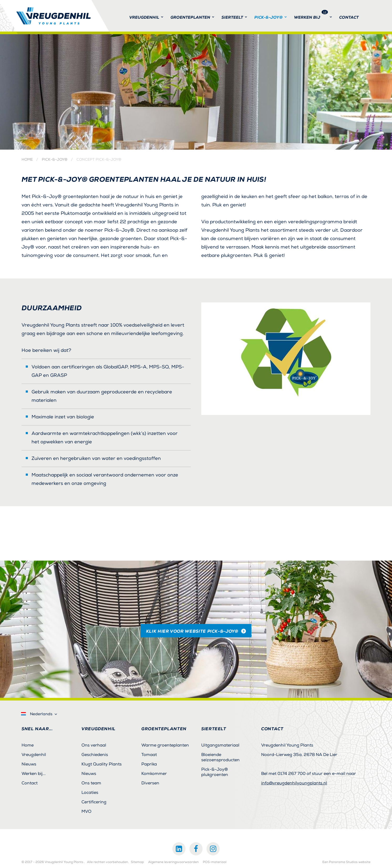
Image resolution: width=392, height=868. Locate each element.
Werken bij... (34, 774)
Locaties (90, 793)
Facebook (196, 849)
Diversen (150, 783)
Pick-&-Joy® (55, 160)
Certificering (94, 802)
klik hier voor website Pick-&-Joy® (192, 631)
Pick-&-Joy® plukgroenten (215, 772)
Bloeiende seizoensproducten (220, 757)
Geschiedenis (95, 755)
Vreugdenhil (34, 755)
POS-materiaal (215, 862)
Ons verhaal (94, 745)
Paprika (149, 764)
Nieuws (29, 764)
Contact (30, 783)
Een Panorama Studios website (346, 862)
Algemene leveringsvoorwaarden (173, 862)
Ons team (91, 783)
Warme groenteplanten (165, 745)
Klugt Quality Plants (102, 764)
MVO (86, 811)
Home (27, 160)
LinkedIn (179, 849)
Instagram (213, 849)
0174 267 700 (292, 774)
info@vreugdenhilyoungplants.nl (294, 783)
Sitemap (137, 862)
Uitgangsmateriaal (220, 745)
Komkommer (154, 774)
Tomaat (149, 755)
